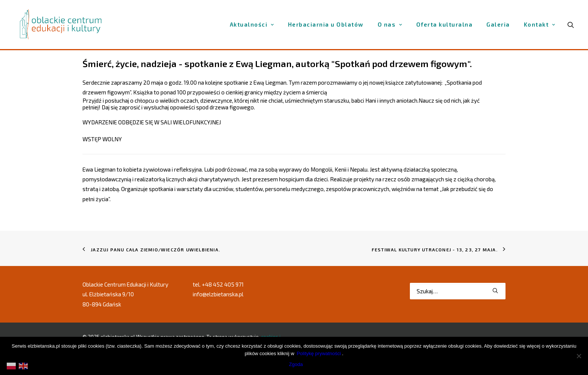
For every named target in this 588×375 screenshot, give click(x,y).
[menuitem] (252, 25)
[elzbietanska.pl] (61, 24)
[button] (495, 291)
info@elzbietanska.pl (218, 294)
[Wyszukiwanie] (458, 291)
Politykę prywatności (319, 353)
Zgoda (296, 364)
